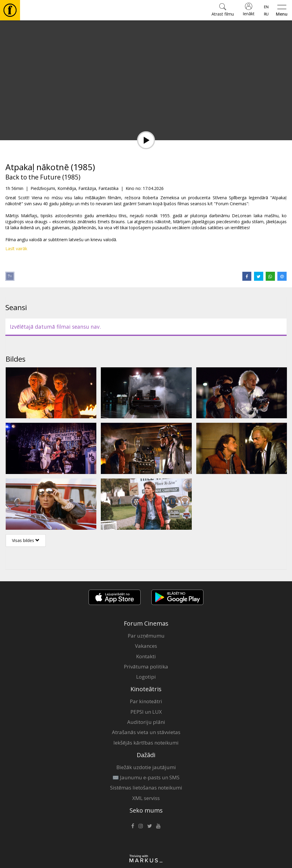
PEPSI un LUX (146, 712)
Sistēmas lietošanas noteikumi (146, 788)
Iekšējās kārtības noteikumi (146, 743)
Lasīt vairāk (16, 249)
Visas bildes (26, 540)
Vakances (146, 646)
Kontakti (146, 656)
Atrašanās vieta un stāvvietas (146, 732)
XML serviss (146, 798)
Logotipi (146, 677)
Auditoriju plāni (146, 722)
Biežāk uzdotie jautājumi (146, 767)
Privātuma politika (146, 667)
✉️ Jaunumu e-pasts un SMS (146, 777)
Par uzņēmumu (146, 636)
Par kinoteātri (146, 701)
